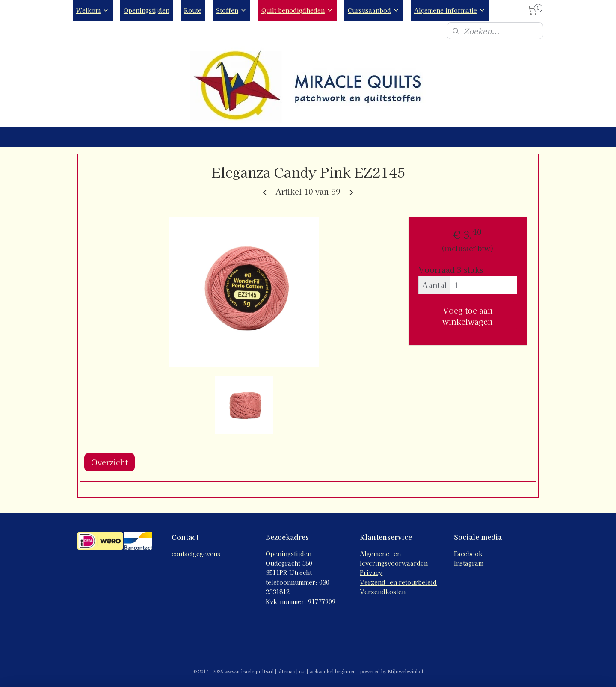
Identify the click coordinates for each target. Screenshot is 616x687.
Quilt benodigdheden (297, 10)
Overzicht (110, 462)
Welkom (93, 10)
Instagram (469, 563)
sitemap (286, 671)
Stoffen (231, 10)
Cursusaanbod (374, 10)
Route (193, 10)
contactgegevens (196, 554)
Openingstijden (147, 10)
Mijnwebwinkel (406, 671)
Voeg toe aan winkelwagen (468, 316)
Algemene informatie (450, 10)
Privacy (371, 572)
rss (302, 671)
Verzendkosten (383, 592)
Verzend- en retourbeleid (398, 582)
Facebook (468, 554)
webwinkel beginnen (333, 671)
